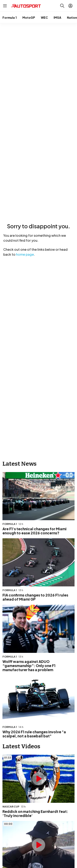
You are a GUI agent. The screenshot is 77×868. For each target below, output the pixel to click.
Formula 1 (10, 17)
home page (25, 254)
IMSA (57, 17)
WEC (44, 17)
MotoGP (29, 17)
